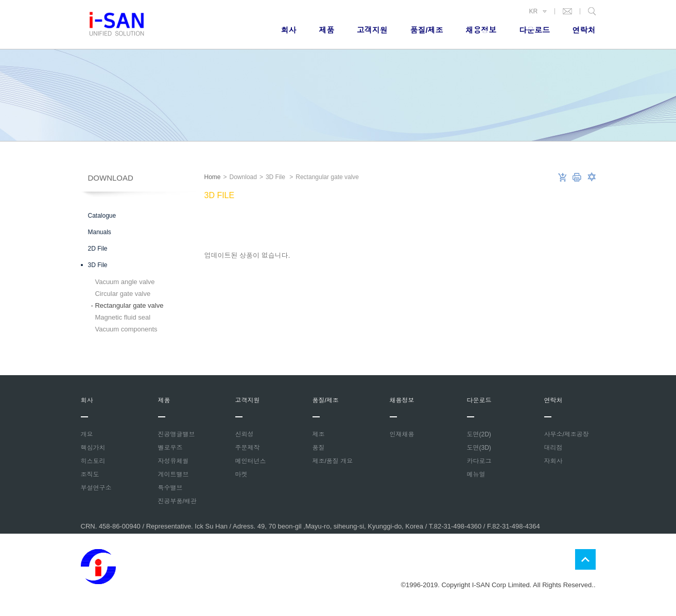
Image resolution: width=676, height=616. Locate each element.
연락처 (584, 30)
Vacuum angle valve (123, 282)
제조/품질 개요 (333, 461)
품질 (319, 448)
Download (111, 178)
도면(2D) (479, 434)
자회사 (553, 461)
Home (213, 177)
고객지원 (372, 30)
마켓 (241, 474)
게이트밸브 (174, 474)
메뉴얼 (476, 474)
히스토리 (93, 461)
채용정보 (481, 30)
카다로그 (479, 461)
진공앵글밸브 (177, 434)
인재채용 (402, 434)
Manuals (100, 232)
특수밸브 (170, 488)
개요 (87, 434)
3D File (98, 265)
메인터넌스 (251, 461)
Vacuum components (124, 329)
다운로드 (534, 30)
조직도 (90, 474)
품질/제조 (426, 30)
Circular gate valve (121, 294)
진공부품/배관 (177, 501)
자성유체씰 (174, 461)
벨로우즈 (170, 448)
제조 (319, 434)
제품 (326, 30)
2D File (98, 249)
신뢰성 (245, 434)
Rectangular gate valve (127, 305)
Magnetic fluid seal (121, 317)
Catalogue (102, 216)
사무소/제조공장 (567, 434)
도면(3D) (479, 448)
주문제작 (248, 448)
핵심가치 (93, 448)
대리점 (553, 448)
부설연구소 (96, 488)
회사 (289, 30)
